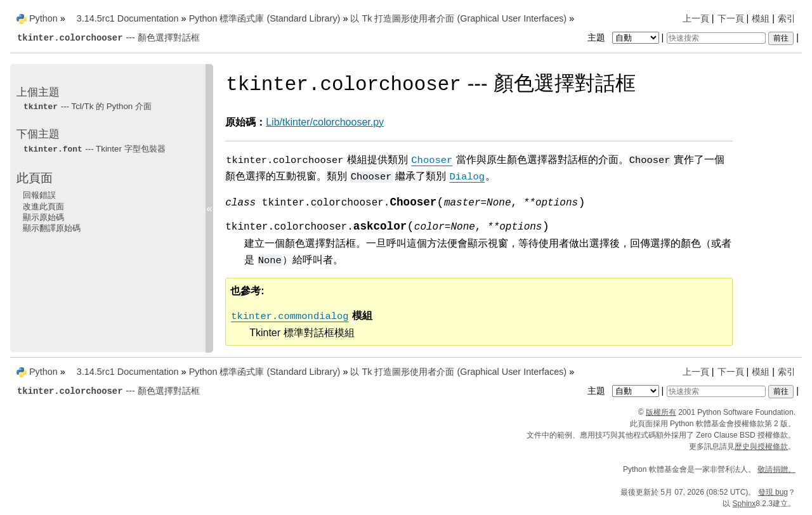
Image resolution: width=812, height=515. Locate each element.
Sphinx (744, 504)
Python (43, 18)
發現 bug (773, 492)
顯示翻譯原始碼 (52, 228)
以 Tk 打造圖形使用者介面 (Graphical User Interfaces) (458, 18)
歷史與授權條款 (761, 447)
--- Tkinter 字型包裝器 (94, 149)
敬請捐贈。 (776, 469)
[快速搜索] (716, 38)
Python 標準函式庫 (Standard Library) (265, 18)
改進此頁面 (43, 206)
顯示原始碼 (43, 217)
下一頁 (731, 18)
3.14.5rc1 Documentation (128, 18)
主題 (625, 37)
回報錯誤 (39, 195)
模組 (761, 18)
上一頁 (696, 18)
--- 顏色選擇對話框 (108, 37)
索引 (787, 18)
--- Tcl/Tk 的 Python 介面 (87, 106)
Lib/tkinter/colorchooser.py (325, 122)
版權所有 (661, 412)
